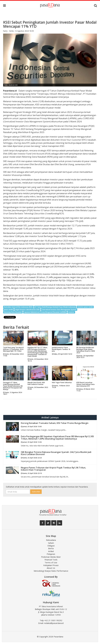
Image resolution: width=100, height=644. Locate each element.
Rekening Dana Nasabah (13, 312)
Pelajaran (51, 554)
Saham (51, 543)
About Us (51, 568)
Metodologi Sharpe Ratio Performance (51, 571)
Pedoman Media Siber (51, 557)
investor (71, 312)
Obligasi (51, 546)
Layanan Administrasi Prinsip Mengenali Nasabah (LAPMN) (45, 312)
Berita (51, 548)
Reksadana (51, 540)
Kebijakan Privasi (51, 565)
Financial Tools (51, 560)
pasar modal (8, 310)
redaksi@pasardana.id (54, 623)
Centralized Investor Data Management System (59, 310)
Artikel (51, 551)
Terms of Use (51, 562)
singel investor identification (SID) (27, 310)
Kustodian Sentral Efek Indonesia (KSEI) (18, 307)
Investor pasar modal (85, 307)
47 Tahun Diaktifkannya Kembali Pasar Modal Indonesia (55, 307)
